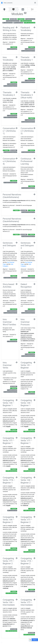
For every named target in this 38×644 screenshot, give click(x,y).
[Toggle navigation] (35, 3)
